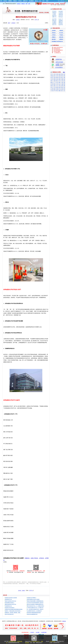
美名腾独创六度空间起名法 (57, 41)
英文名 (36, 1)
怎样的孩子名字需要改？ (32, 598)
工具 (43, 1)
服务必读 (61, 37)
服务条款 (64, 621)
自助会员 (19, 4)
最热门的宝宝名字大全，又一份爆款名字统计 (35, 606)
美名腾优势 (31, 1)
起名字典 (54, 19)
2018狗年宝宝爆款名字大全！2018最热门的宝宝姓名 (37, 608)
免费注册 (62, 1)
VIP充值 (66, 1)
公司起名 (20, 1)
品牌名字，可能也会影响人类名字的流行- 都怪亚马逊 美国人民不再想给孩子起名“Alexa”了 (22, 611)
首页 (1, 1)
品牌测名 (54, 23)
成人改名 (61, 33)
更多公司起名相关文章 (9, 614)
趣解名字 (61, 22)
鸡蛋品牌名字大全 (8, 599)
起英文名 (54, 15)
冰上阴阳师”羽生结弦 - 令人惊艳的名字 (34, 611)
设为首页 (32, 632)
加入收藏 (38, 632)
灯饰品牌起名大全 (8, 606)
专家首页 (61, 31)
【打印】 (20, 591)
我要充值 (61, 14)
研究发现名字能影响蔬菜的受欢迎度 (34, 613)
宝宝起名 (5, 1)
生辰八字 (61, 19)
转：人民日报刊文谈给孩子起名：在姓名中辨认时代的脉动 (38, 609)
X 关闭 (65, 636)
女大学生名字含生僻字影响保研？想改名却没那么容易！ (38, 603)
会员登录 (54, 31)
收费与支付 (25, 1)
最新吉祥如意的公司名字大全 (10, 604)
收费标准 (61, 39)
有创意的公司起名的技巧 (10, 608)
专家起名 (15, 1)
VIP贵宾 (54, 14)
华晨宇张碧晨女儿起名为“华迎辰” (33, 599)
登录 (59, 1)
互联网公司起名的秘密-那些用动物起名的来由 (14, 609)
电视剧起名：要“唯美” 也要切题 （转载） (13, 613)
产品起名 (61, 35)
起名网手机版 (44, 632)
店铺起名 (54, 37)
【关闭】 (23, 591)
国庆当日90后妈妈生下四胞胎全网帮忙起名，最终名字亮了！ (39, 604)
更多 (47, 1)
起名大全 (54, 25)
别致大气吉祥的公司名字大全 (10, 601)
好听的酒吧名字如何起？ (10, 603)
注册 (29, 4)
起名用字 (61, 23)
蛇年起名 (61, 17)
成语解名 (61, 21)
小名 (40, 1)
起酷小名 (54, 17)
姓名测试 (61, 11)
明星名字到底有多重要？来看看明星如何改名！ (36, 601)
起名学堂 (61, 25)
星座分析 (54, 20)
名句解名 (54, 22)
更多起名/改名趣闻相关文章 (32, 614)
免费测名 (10, 1)
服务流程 (54, 39)
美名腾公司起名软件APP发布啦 (11, 598)
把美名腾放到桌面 (25, 632)
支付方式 (61, 15)
